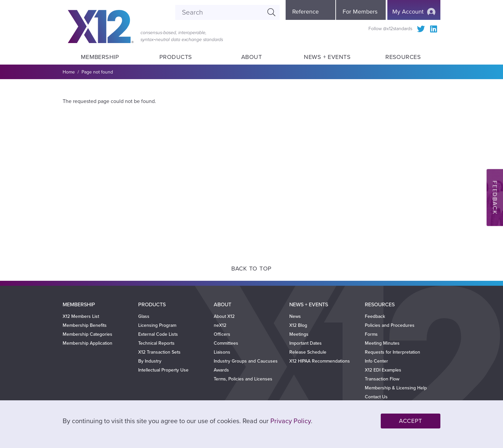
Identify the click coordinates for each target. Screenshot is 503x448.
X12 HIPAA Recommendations (320, 361)
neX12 (220, 325)
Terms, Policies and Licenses (243, 379)
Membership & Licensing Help (396, 388)
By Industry (150, 361)
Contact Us (376, 397)
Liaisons (222, 352)
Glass (144, 316)
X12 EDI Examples (383, 370)
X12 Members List (81, 316)
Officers (222, 334)
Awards (221, 370)
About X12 (224, 316)
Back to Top (251, 269)
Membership (100, 57)
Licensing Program (157, 325)
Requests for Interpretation (392, 352)
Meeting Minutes (382, 343)
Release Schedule (308, 352)
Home (69, 72)
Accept (411, 421)
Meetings (299, 334)
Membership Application (87, 343)
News (295, 316)
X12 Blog (298, 325)
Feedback (375, 316)
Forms (371, 334)
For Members (360, 12)
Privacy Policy (291, 421)
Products (176, 57)
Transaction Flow (382, 379)
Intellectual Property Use (163, 370)
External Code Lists (158, 334)
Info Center (376, 361)
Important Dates (306, 343)
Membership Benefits (85, 325)
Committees (226, 343)
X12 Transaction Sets (159, 352)
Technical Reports (156, 343)
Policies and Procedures (390, 325)
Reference (306, 12)
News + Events (327, 57)
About (251, 57)
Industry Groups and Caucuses (246, 361)
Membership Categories (87, 334)
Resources (403, 57)
